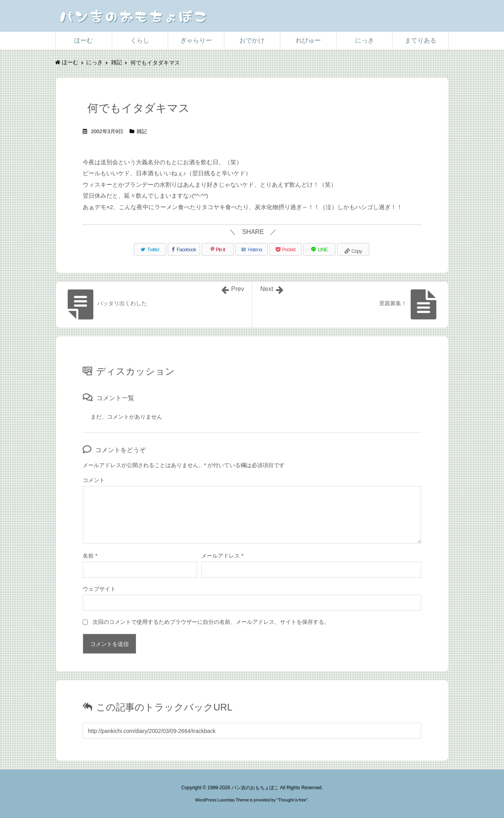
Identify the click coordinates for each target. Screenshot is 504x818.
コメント (94, 480)
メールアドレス (222, 556)
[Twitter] (150, 249)
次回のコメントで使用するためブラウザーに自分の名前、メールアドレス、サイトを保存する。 (211, 622)
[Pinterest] (218, 249)
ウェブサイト (99, 589)
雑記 (142, 131)
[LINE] (319, 249)
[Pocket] (285, 249)
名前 (90, 556)
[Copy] (353, 249)
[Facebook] (184, 249)
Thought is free (292, 800)
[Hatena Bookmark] (252, 249)
